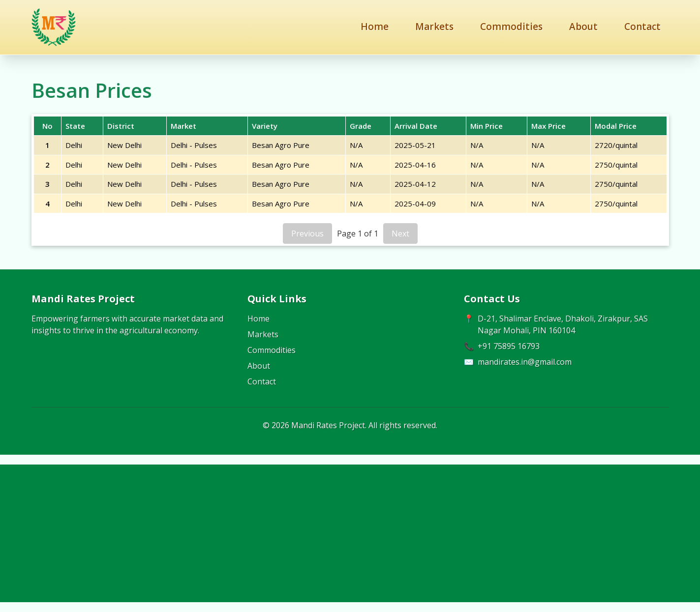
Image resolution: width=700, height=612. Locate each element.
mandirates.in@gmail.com (525, 362)
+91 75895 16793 (509, 346)
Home (375, 27)
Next (400, 233)
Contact (642, 27)
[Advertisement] (350, 533)
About (583, 27)
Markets (434, 27)
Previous (307, 233)
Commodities (511, 27)
